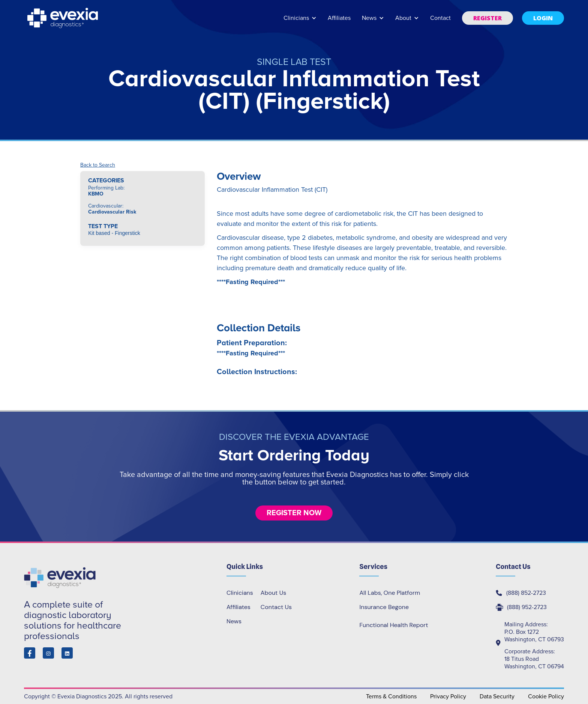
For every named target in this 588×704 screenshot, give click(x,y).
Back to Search (98, 165)
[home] (63, 18)
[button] (300, 22)
